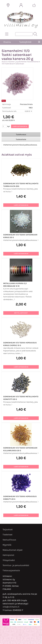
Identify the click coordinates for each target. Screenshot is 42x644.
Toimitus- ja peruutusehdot (16, 565)
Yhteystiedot (9, 560)
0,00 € (29, 111)
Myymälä (7, 545)
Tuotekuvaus (21, 134)
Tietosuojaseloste (11, 570)
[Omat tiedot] (21, 5)
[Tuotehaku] (24, 34)
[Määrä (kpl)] (5, 126)
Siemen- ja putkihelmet (18, 62)
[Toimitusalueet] (8, 5)
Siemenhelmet (33, 62)
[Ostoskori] (34, 5)
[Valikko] (39, 42)
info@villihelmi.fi (11, 607)
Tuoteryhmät (25, 42)
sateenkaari (20, 64)
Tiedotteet (8, 535)
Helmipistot (8, 555)
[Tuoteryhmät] (7, 34)
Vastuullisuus (9, 540)
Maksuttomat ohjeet (13, 550)
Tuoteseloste (21, 139)
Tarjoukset (8, 529)
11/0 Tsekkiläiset (8, 64)
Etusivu (7, 42)
